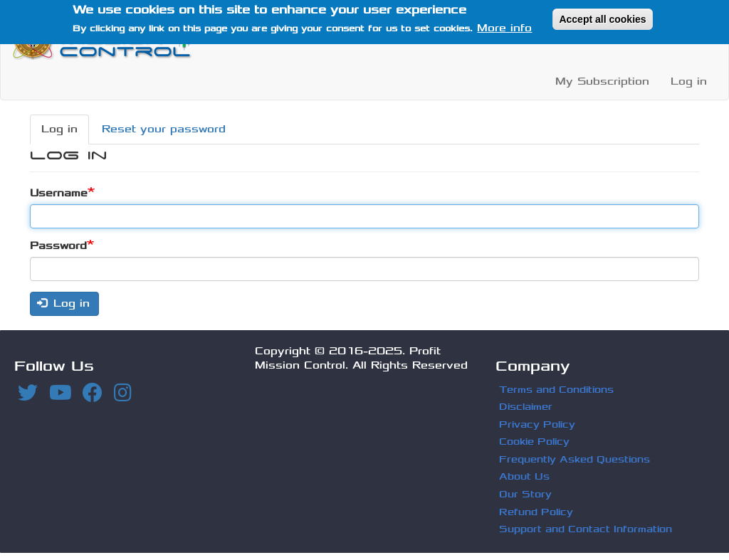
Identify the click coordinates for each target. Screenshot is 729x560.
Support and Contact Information (586, 529)
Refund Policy (536, 512)
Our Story (525, 494)
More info (504, 25)
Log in (689, 81)
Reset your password (164, 129)
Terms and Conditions (556, 390)
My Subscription (602, 81)
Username (59, 193)
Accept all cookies (602, 16)
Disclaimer (526, 407)
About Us (524, 476)
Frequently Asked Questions (575, 459)
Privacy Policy (537, 424)
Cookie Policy (534, 442)
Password (58, 246)
